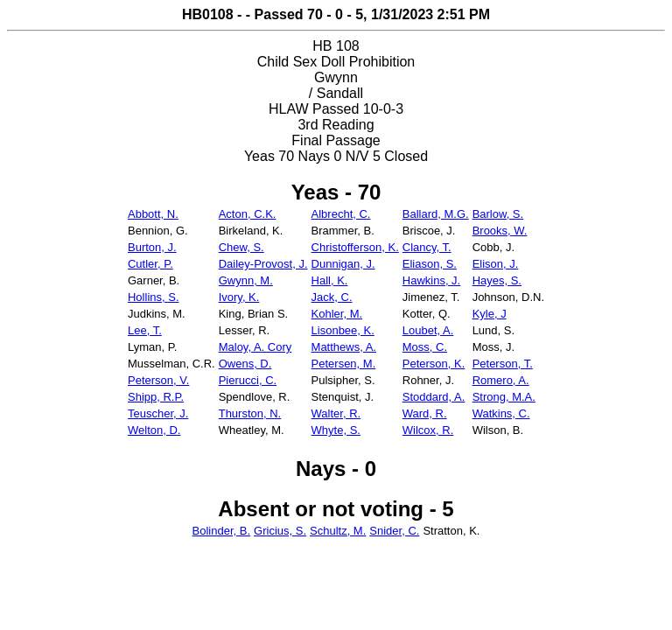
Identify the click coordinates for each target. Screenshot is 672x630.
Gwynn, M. (246, 280)
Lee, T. (145, 330)
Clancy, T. (427, 247)
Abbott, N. (153, 214)
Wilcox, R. (428, 430)
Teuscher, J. (158, 413)
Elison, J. (496, 264)
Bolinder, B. (222, 531)
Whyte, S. (336, 430)
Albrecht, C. (341, 214)
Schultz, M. (338, 531)
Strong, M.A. (504, 397)
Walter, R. (336, 413)
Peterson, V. (158, 380)
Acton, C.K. (248, 214)
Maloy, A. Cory (255, 347)
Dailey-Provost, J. (263, 264)
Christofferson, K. (355, 247)
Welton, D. (154, 430)
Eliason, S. (430, 264)
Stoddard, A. (434, 397)
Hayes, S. (497, 280)
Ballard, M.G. (436, 214)
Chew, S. (241, 247)
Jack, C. (332, 297)
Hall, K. (330, 280)
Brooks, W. (500, 231)
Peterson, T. (503, 364)
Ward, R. (425, 413)
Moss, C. (425, 347)
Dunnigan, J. (343, 264)
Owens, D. (245, 364)
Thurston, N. (250, 413)
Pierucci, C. (248, 380)
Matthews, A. (344, 347)
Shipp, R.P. (156, 397)
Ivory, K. (239, 297)
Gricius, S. (280, 531)
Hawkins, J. (431, 280)
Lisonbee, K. (343, 330)
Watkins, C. (501, 413)
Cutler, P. (150, 264)
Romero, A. (501, 380)
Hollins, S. (154, 297)
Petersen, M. (344, 364)
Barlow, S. (498, 214)
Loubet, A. (428, 330)
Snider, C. (394, 531)
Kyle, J (490, 314)
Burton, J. (152, 247)
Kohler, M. (337, 314)
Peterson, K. (434, 364)
